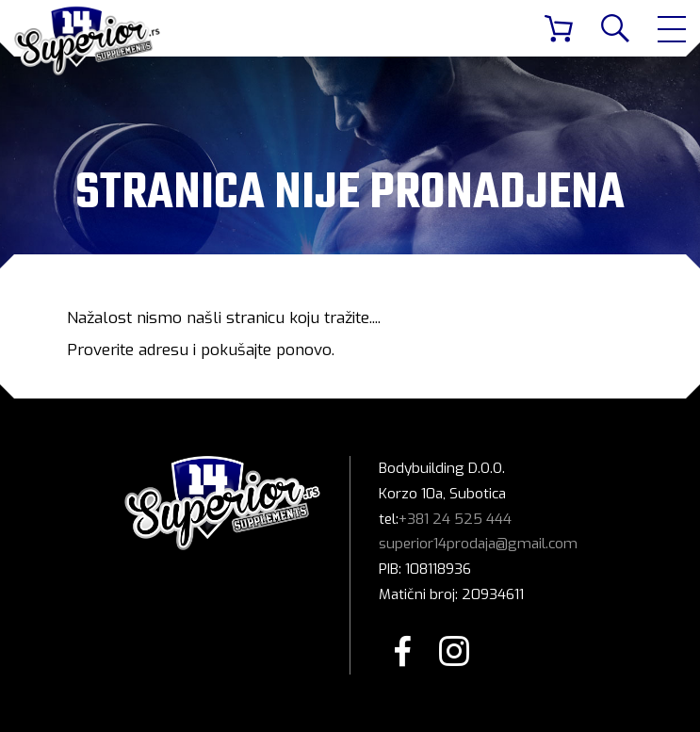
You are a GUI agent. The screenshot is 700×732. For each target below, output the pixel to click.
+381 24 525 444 (455, 519)
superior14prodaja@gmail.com (478, 544)
